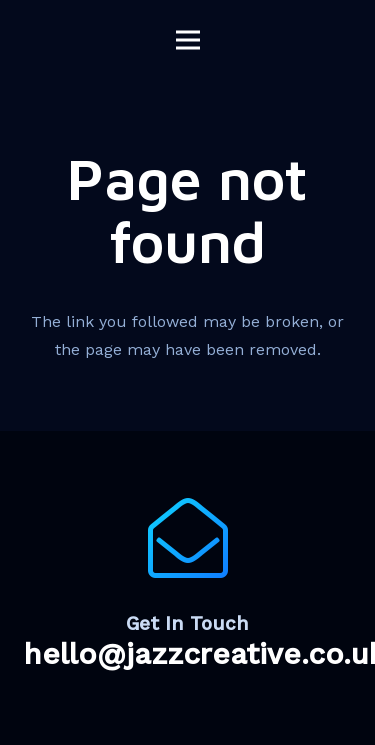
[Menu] (188, 40)
